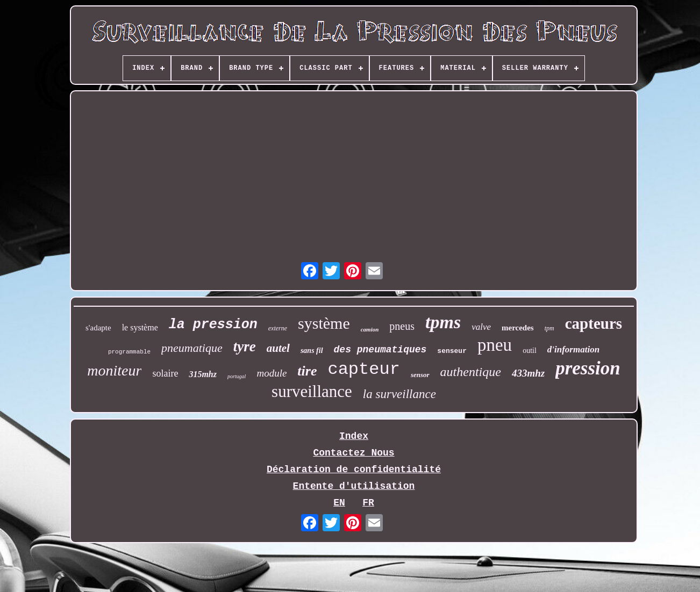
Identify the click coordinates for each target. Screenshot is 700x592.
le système (140, 327)
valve (481, 327)
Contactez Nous (353, 453)
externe (278, 328)
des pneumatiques (380, 350)
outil (530, 351)
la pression (213, 325)
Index (354, 436)
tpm (549, 328)
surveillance (312, 391)
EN (339, 503)
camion (370, 329)
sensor (420, 375)
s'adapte (98, 328)
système (324, 323)
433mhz (528, 373)
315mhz (203, 374)
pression (588, 368)
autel (278, 348)
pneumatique (192, 348)
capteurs (594, 323)
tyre (245, 346)
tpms (443, 322)
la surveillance (399, 394)
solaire (165, 373)
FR (368, 503)
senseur (452, 351)
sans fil (312, 351)
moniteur (114, 370)
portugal (237, 376)
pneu (495, 345)
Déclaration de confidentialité (354, 470)
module (272, 373)
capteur (363, 369)
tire (307, 371)
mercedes (518, 328)
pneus (402, 326)
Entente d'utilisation (354, 486)
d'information (573, 349)
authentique (471, 372)
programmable (129, 352)
